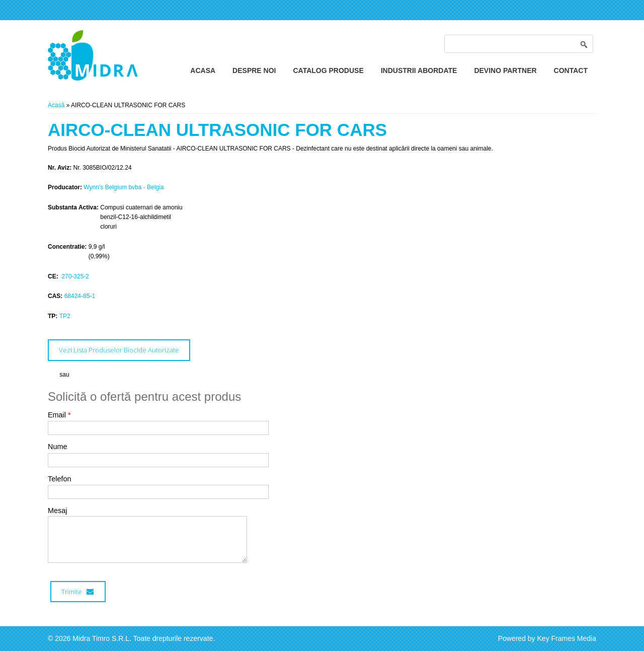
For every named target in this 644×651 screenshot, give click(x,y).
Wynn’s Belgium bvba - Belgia (124, 187)
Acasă (56, 105)
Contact (571, 70)
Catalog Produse (328, 70)
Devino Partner (505, 70)
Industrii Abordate (419, 70)
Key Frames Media (567, 638)
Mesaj (57, 511)
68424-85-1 (80, 296)
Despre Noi (254, 70)
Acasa (203, 70)
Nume (57, 447)
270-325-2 (74, 276)
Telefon (59, 479)
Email (59, 415)
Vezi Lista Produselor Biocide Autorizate (119, 350)
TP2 (65, 316)
